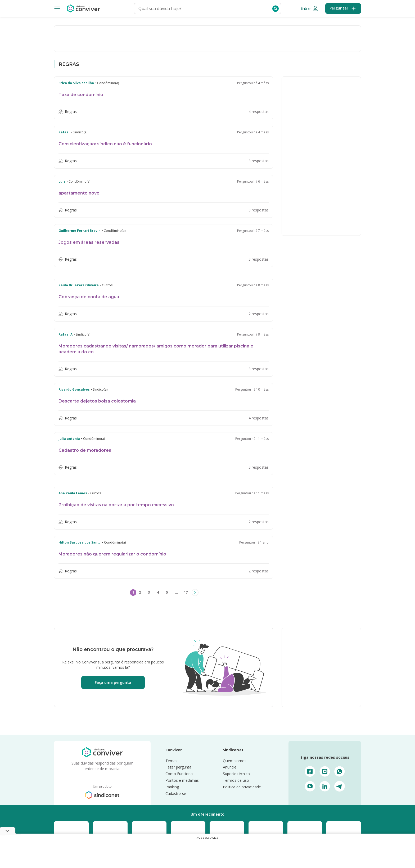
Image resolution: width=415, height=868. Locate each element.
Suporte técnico (236, 774)
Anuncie (230, 768)
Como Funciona (179, 774)
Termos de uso (236, 781)
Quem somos (235, 761)
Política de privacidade (242, 787)
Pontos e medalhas (182, 781)
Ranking (172, 787)
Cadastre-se (176, 794)
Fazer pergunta (178, 768)
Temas (171, 761)
